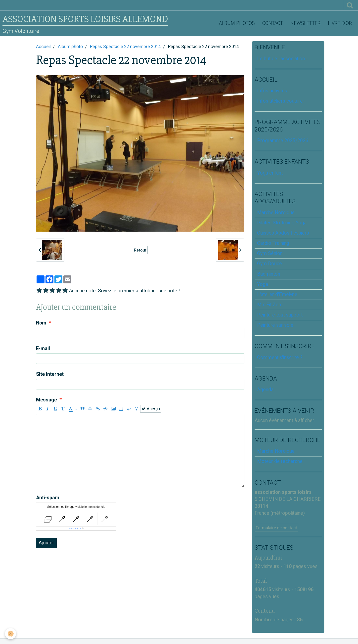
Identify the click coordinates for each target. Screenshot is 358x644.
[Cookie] (11, 634)
